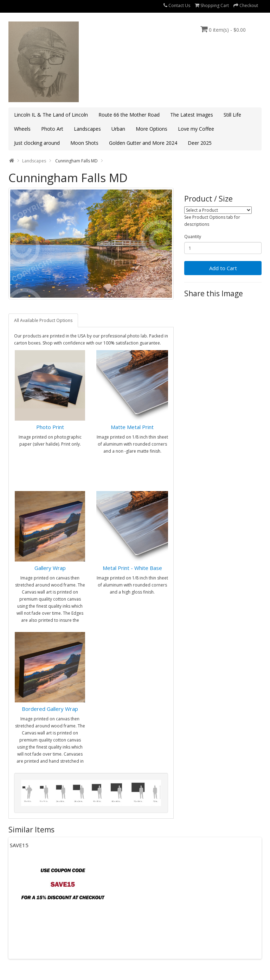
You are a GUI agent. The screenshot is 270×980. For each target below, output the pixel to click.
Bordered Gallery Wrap (50, 709)
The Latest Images (192, 115)
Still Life (232, 115)
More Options (152, 129)
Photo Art (52, 129)
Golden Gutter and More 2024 (143, 143)
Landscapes (87, 129)
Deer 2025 (200, 143)
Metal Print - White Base (132, 568)
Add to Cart (223, 268)
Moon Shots (84, 143)
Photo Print (50, 427)
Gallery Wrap (50, 568)
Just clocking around (37, 143)
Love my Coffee (196, 129)
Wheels (22, 129)
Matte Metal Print (132, 427)
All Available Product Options (43, 320)
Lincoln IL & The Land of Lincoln (51, 115)
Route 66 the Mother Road (129, 115)
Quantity (193, 237)
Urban (118, 129)
